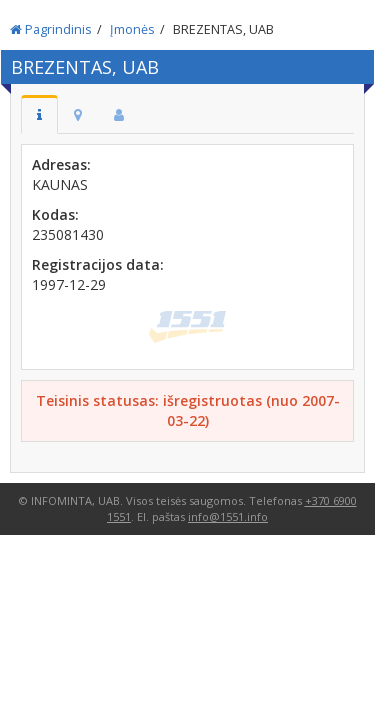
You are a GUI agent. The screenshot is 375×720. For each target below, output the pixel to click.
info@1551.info (228, 516)
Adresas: (61, 164)
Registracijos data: (98, 264)
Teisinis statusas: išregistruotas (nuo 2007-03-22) (188, 410)
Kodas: (55, 214)
